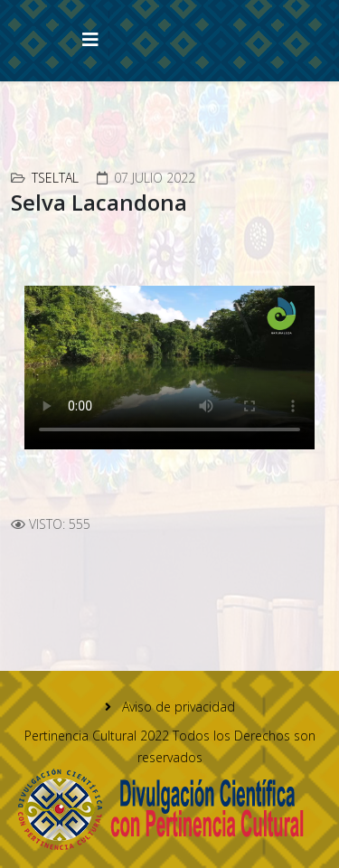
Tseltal (55, 178)
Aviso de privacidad (177, 707)
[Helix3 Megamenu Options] (90, 39)
